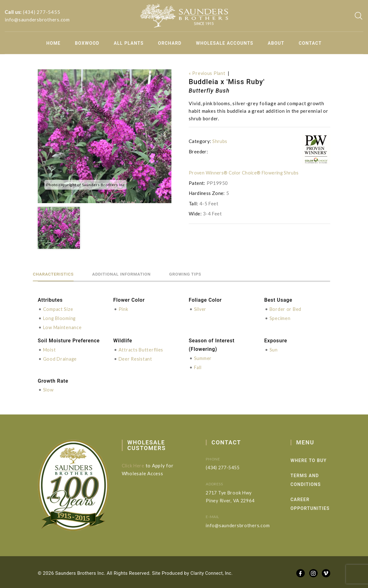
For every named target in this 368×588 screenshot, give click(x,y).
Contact (310, 43)
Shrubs (220, 141)
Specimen (280, 317)
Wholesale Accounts (225, 43)
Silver (201, 309)
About (276, 43)
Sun (274, 349)
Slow (49, 388)
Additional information (142, 273)
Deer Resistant (136, 357)
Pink (124, 309)
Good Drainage (61, 357)
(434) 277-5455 (42, 12)
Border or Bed (286, 309)
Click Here (138, 464)
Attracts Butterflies (142, 349)
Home (53, 43)
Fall (198, 366)
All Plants (129, 43)
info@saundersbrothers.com (37, 20)
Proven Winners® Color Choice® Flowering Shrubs (245, 173)
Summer (203, 357)
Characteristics (60, 273)
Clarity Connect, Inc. (213, 571)
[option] (105, 136)
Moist (50, 349)
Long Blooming (61, 317)
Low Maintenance (63, 326)
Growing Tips (219, 273)
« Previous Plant (208, 73)
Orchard (170, 43)
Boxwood (87, 43)
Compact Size (59, 309)
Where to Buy (319, 459)
